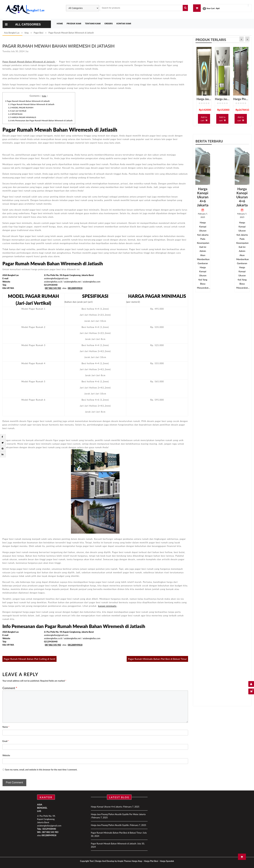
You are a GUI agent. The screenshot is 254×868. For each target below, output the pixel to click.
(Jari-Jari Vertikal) (17, 111)
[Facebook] (2, 437)
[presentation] (242, 39)
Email (6, 741)
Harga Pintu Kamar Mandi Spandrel (241, 99)
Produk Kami (74, 24)
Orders (109, 24)
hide (44, 96)
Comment (10, 688)
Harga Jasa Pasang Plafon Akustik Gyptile (110, 825)
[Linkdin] (3, 454)
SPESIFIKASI (15, 114)
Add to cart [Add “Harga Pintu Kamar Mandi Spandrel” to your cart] (241, 119)
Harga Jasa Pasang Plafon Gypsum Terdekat (204, 99)
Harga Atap (137, 861)
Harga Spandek (167, 861)
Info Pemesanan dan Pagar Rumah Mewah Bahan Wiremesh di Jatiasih (40, 120)
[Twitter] (3, 443)
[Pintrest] (3, 448)
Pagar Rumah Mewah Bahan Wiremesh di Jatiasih (27, 101)
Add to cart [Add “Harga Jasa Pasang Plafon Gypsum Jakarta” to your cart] (222, 119)
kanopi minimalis (107, 606)
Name (6, 727)
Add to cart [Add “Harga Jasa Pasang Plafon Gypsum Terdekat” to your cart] (204, 119)
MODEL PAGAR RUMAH (21, 108)
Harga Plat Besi (151, 861)
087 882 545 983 (50, 832)
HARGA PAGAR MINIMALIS (22, 117)
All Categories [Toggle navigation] (23, 24)
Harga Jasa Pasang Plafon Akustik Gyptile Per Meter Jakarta (118, 814)
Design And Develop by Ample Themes (113, 861)
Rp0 (218, 8)
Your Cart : (211, 8)
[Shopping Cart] (251, 691)
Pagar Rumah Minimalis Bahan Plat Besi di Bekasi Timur (157, 659)
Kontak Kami (124, 24)
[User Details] (251, 684)
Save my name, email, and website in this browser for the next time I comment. (41, 770)
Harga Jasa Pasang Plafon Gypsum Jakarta (222, 99)
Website (6, 755)
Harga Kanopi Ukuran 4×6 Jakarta (203, 197)
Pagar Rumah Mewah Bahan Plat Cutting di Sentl (29, 659)
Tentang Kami (93, 24)
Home (60, 24)
